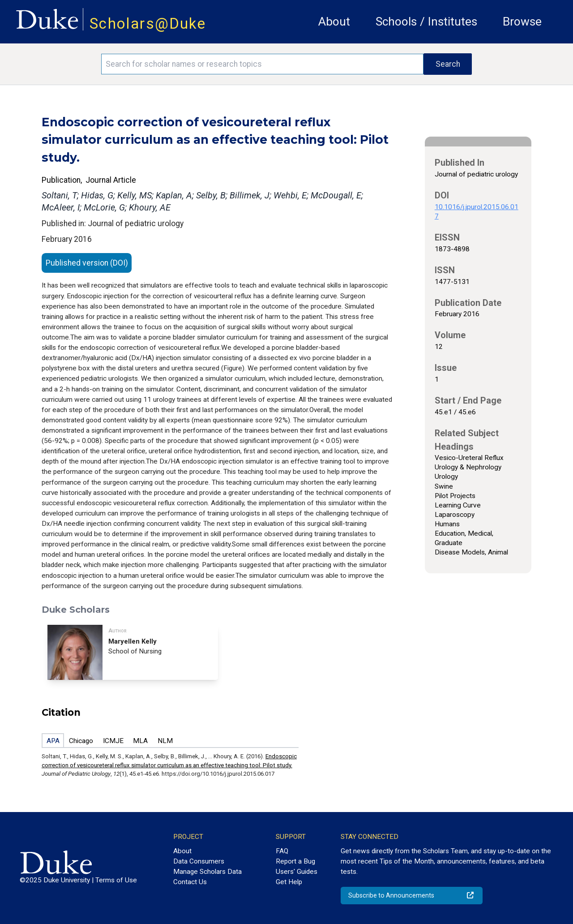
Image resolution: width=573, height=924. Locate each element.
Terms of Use (116, 880)
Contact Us (190, 882)
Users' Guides (297, 872)
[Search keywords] (262, 64)
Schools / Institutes (426, 21)
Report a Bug (295, 861)
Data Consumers (199, 861)
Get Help (289, 882)
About (334, 21)
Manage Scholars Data (207, 872)
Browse (522, 21)
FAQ (282, 851)
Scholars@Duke (148, 24)
